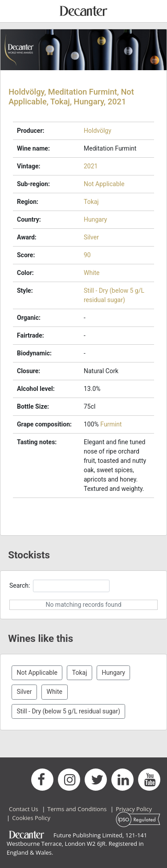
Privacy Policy (134, 809)
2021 (91, 166)
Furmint (111, 424)
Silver (91, 237)
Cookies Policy (31, 818)
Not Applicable (104, 184)
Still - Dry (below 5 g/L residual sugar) (69, 711)
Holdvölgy (98, 131)
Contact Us (24, 809)
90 (87, 255)
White (92, 273)
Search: (59, 586)
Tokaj (91, 202)
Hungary (95, 219)
